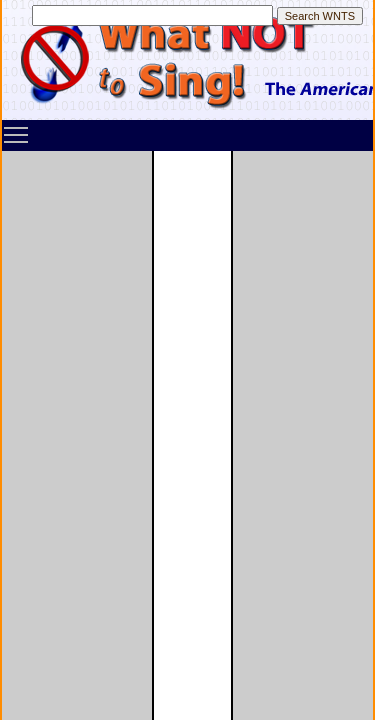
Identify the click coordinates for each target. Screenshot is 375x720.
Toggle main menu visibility (17, 128)
